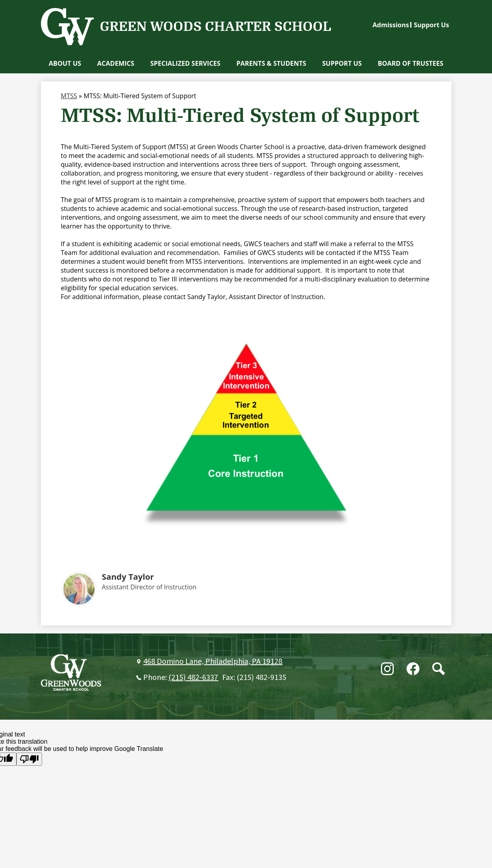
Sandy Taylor (128, 577)
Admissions (391, 25)
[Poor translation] (29, 759)
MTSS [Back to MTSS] (69, 96)
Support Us (431, 25)
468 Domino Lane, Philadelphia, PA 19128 (213, 662)
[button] (65, 63)
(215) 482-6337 (193, 678)
